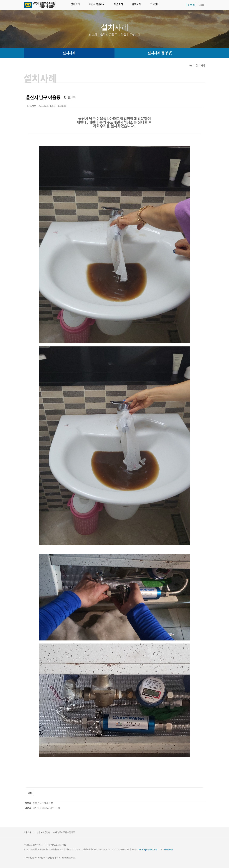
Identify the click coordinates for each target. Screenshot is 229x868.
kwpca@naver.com (148, 849)
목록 (30, 793)
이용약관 (28, 832)
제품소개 (122, 5)
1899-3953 (168, 849)
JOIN (202, 5)
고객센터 (161, 5)
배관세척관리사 (99, 5)
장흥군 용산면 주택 (42, 803)
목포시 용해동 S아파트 (43, 808)
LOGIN (191, 5)
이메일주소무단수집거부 (64, 832)
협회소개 (76, 5)
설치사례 (142, 5)
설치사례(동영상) (160, 53)
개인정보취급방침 (42, 832)
